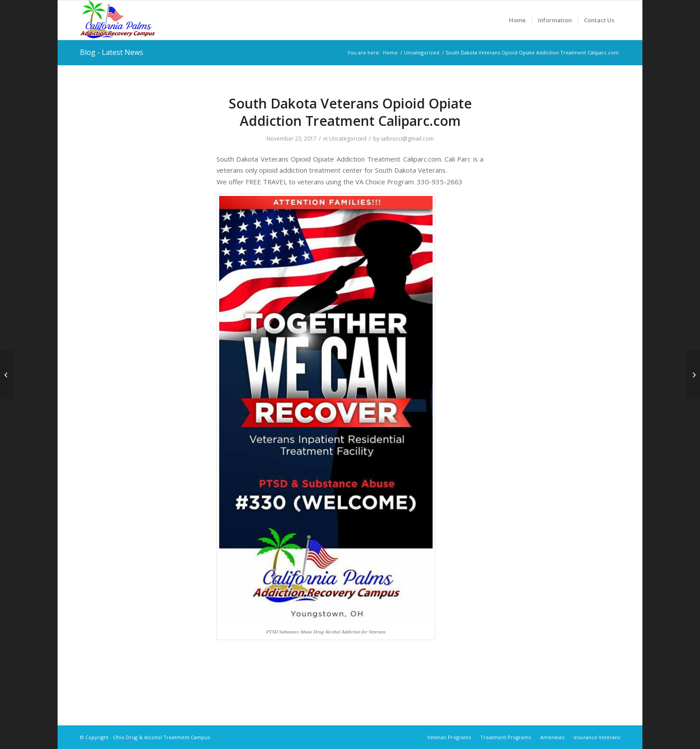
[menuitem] (517, 20)
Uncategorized (348, 139)
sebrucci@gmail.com (407, 139)
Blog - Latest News (112, 52)
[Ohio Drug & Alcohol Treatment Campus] (118, 20)
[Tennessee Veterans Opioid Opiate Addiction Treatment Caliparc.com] (693, 374)
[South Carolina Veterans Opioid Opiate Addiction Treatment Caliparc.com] (7, 374)
